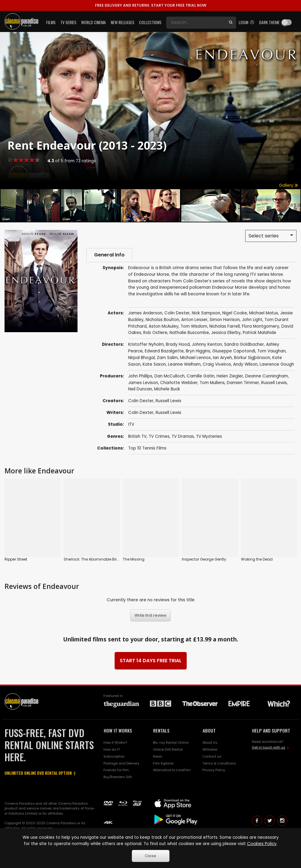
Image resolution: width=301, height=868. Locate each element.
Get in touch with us (269, 770)
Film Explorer (163, 786)
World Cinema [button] (93, 22)
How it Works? (115, 765)
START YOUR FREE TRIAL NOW (151, 5)
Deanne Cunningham (267, 376)
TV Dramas (183, 436)
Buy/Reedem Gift (118, 800)
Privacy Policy (214, 793)
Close (150, 856)
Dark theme (269, 22)
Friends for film (116, 793)
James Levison (143, 383)
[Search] (196, 23)
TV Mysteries (209, 436)
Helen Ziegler (230, 376)
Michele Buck (167, 389)
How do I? (112, 772)
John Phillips (140, 376)
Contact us (212, 779)
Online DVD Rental (168, 772)
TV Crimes (159, 436)
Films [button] (51, 22)
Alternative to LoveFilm (172, 793)
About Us (210, 765)
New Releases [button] (122, 22)
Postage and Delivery (121, 786)
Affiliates (210, 772)
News (158, 779)
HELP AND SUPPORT (271, 753)
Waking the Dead (256, 559)
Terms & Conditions (219, 786)
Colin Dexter (141, 401)
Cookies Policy (262, 844)
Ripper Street (16, 559)
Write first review (150, 638)
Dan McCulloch (170, 376)
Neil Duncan (140, 389)
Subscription (114, 779)
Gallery (288, 185)
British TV (137, 436)
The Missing (133, 559)
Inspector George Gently (204, 559)
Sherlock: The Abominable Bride (93, 559)
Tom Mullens (212, 383)
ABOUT (209, 753)
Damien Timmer (243, 383)
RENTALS (161, 753)
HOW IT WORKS (118, 753)
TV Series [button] (68, 22)
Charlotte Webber (179, 383)
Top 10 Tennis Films (147, 448)
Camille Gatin (201, 376)
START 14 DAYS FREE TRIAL (151, 684)
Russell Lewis (274, 383)
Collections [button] (150, 22)
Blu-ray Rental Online (171, 765)
